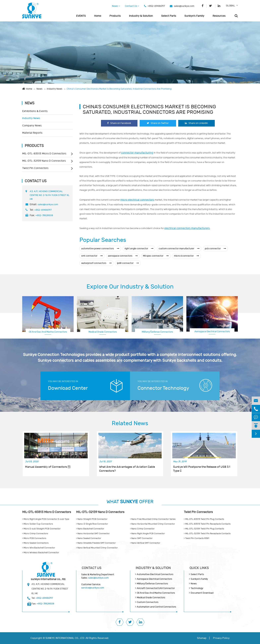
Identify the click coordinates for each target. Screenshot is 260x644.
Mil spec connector (156, 256)
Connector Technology (163, 388)
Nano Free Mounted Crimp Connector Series (153, 519)
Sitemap (202, 638)
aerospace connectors (123, 256)
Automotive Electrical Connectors (155, 574)
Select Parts (169, 16)
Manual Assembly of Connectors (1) (48, 467)
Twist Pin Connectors (35, 168)
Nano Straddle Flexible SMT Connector (96, 543)
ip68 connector (128, 263)
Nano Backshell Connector (90, 529)
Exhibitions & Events (35, 111)
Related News (130, 423)
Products (115, 16)
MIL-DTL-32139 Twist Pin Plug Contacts (204, 529)
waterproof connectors (96, 263)
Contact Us (132, 6)
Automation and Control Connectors (156, 607)
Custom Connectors (148, 602)
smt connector (92, 256)
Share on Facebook (119, 123)
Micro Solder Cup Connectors (38, 524)
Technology (197, 588)
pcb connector (215, 249)
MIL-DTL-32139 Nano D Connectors (44, 161)
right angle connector (139, 249)
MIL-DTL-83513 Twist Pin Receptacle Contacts (207, 524)
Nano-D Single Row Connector (92, 524)
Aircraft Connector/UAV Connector (156, 588)
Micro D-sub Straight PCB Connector (41, 529)
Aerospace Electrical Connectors (212, 332)
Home (98, 16)
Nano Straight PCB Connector (92, 519)
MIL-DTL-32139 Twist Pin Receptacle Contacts (207, 534)
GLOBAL (230, 6)
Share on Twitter (158, 123)
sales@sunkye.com (184, 6)
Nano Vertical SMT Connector (145, 543)
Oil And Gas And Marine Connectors (48, 332)
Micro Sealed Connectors (35, 543)
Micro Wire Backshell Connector (39, 548)
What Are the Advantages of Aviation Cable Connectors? (127, 469)
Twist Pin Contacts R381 (196, 538)
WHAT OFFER (130, 502)
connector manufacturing (137, 153)
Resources (219, 16)
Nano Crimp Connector (142, 529)
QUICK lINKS (199, 568)
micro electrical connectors (137, 200)
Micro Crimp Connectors (35, 534)
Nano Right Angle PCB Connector (147, 534)
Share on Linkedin (196, 123)
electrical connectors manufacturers (187, 228)
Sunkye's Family (194, 16)
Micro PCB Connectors (34, 538)
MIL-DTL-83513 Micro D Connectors (44, 154)
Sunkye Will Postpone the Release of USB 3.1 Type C (202, 469)
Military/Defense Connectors (157, 332)
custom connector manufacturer (179, 249)
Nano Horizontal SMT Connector (93, 534)
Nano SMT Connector (141, 538)
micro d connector (186, 256)
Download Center (68, 388)
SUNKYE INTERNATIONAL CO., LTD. (65, 638)
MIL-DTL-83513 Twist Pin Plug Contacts (204, 519)
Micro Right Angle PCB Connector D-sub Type (46, 519)
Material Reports (32, 133)
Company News (32, 126)
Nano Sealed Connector (89, 538)
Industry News (55, 89)
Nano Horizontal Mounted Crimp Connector (152, 524)
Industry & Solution (141, 16)
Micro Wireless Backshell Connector (41, 553)
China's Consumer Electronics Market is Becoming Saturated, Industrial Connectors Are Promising (119, 89)
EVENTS (81, 16)
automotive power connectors (100, 249)
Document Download (202, 593)
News (116, 6)
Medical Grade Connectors (103, 332)
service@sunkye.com (93, 588)
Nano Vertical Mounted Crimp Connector (97, 548)
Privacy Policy (221, 638)
